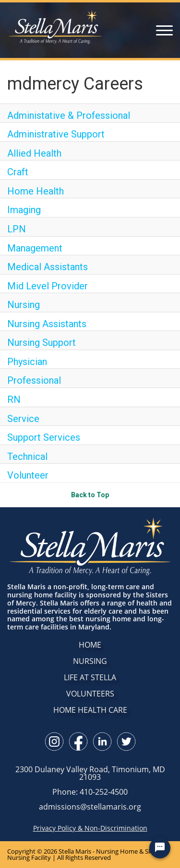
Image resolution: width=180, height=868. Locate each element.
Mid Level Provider (48, 286)
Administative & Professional (69, 115)
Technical (27, 457)
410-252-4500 (104, 792)
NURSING (90, 661)
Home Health (36, 191)
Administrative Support (56, 134)
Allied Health (34, 153)
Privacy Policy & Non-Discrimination (90, 828)
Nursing (24, 305)
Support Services (44, 437)
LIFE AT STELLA (90, 677)
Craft (18, 172)
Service (23, 419)
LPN (17, 229)
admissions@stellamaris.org (90, 807)
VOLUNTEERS (90, 694)
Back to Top (90, 495)
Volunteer (28, 475)
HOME (90, 645)
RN (14, 400)
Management (35, 248)
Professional (34, 380)
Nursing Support (42, 343)
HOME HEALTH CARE (90, 710)
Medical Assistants (48, 267)
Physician (27, 362)
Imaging (24, 210)
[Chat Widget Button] (160, 848)
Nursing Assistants (47, 324)
